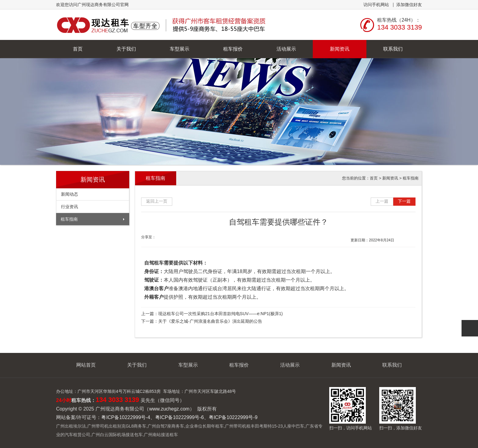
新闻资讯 (340, 49)
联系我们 (393, 49)
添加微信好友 (409, 5)
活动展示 (286, 49)
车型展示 (180, 49)
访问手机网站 (376, 5)
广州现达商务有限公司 (162, 25)
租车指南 (69, 219)
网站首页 (86, 365)
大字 (403, 239)
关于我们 (126, 49)
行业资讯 (70, 207)
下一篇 (404, 201)
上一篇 (382, 201)
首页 (78, 49)
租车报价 (233, 49)
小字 (412, 239)
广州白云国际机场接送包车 (117, 435)
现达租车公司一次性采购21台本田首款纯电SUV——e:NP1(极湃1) (220, 314)
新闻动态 (70, 194)
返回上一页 (157, 201)
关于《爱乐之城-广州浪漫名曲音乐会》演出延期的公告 (210, 321)
